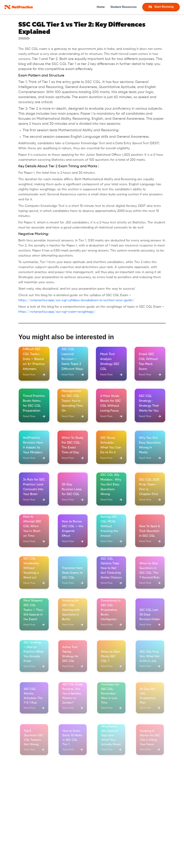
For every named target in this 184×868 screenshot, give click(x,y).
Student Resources (124, 7)
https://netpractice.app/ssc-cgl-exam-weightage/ (57, 312)
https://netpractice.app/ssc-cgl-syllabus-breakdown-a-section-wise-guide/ (76, 300)
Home (101, 7)
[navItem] (161, 7)
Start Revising (161, 7)
